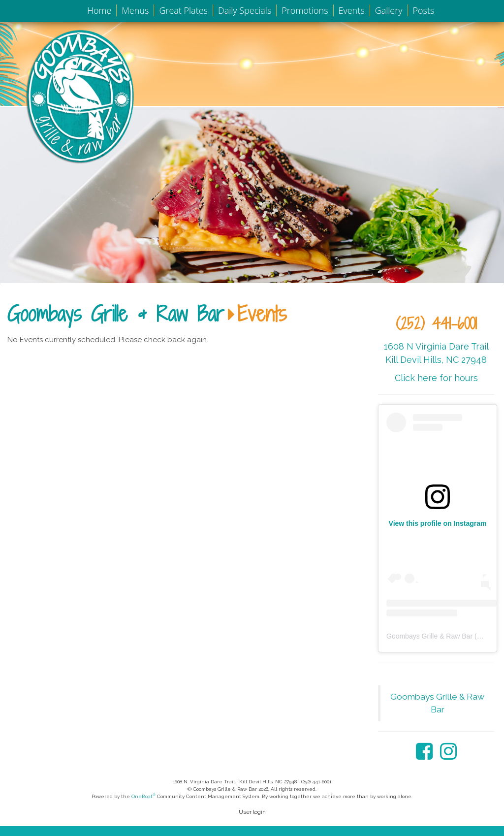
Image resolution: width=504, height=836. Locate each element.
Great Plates (183, 10)
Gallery (389, 10)
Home (99, 10)
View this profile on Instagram (438, 523)
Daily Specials (245, 10)
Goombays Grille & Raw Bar (116, 314)
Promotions (305, 10)
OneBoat (143, 796)
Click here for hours (436, 378)
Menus (135, 10)
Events (352, 10)
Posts (424, 10)
